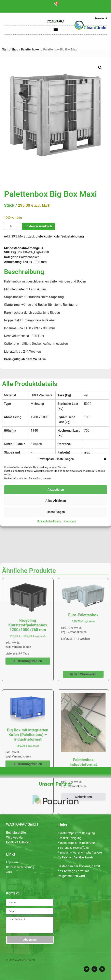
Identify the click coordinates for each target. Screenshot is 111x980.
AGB (9, 872)
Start (5, 49)
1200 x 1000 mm (34, 262)
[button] (105, 459)
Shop (15, 49)
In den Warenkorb (39, 226)
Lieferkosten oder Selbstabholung (60, 236)
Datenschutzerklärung (49, 521)
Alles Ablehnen (56, 501)
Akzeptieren (56, 490)
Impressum (70, 521)
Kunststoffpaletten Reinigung (76, 833)
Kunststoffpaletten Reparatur (76, 843)
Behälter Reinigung (70, 838)
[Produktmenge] (12, 226)
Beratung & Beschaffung (73, 848)
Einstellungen (56, 512)
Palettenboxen (31, 49)
